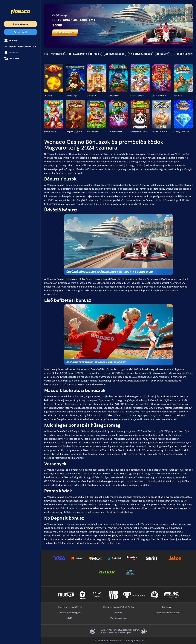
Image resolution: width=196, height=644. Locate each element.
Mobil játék (12, 58)
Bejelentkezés (20, 24)
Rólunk (119, 613)
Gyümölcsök (115, 54)
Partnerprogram (118, 618)
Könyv (162, 54)
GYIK (70, 618)
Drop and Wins (183, 54)
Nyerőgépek (55, 54)
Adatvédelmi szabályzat (70, 607)
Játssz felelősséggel (70, 613)
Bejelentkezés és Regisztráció (20, 46)
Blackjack (77, 54)
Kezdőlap (11, 40)
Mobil (95, 54)
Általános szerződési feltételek (118, 607)
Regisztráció (20, 32)
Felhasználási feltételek (167, 613)
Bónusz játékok (141, 54)
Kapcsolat (167, 607)
